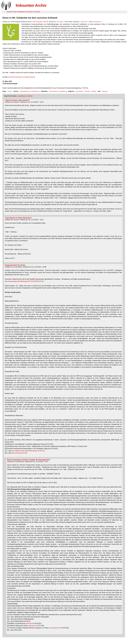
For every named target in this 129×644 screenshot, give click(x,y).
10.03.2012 (60, 22)
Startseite (10, 12)
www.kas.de (30, 623)
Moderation (22, 12)
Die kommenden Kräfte (20, 453)
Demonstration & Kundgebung (58, 91)
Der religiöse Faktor (18, 451)
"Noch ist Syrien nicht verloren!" (17, 100)
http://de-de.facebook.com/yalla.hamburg (22, 77)
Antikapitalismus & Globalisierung (30, 91)
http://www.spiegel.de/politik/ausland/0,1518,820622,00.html (24, 281)
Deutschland (79, 91)
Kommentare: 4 (97, 22)
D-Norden (87, 91)
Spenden (37, 12)
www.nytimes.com (55, 628)
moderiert (30, 96)
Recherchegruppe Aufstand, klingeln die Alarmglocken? (29, 460)
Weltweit (94, 91)
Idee (15, 12)
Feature (10, 91)
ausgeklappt (21, 96)
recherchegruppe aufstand (40, 22)
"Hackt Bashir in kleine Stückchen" (18, 218)
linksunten (30, 12)
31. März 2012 (83, 22)
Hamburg (105, 91)
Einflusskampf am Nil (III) (36, 451)
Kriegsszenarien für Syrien (15, 265)
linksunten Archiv (31, 5)
